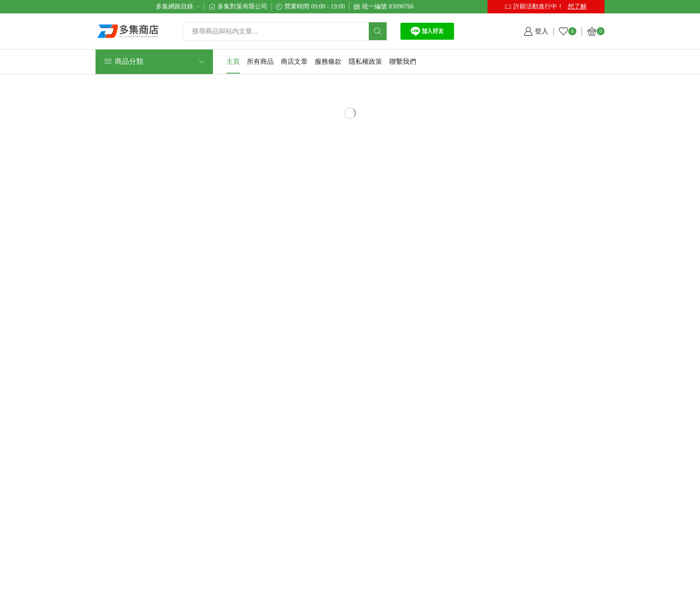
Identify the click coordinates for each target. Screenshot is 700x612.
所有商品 (260, 62)
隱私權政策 (365, 62)
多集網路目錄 (175, 6)
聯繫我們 (403, 62)
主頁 (233, 62)
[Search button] (378, 31)
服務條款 (328, 62)
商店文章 (294, 62)
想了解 (577, 6)
